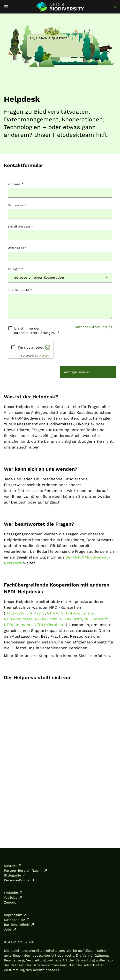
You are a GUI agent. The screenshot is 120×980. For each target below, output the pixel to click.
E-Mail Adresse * (20, 227)
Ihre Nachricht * (20, 290)
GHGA (53, 613)
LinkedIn (13, 893)
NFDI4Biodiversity (77, 613)
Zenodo (12, 902)
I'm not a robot (31, 347)
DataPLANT (16, 613)
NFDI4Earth (71, 619)
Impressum (15, 915)
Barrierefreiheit (19, 925)
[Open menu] (6, 7)
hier (89, 656)
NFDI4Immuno (18, 625)
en (114, 7)
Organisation (17, 248)
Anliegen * (15, 269)
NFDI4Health (96, 619)
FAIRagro (36, 613)
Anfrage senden (77, 372)
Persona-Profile (19, 880)
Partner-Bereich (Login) (26, 870)
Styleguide (15, 875)
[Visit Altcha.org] (48, 347)
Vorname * (16, 184)
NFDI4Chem (46, 619)
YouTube (13, 897)
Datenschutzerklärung (94, 327)
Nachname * (17, 205)
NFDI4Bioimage (18, 619)
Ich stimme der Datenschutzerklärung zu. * (36, 331)
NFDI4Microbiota (50, 625)
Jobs (10, 929)
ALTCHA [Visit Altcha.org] (45, 356)
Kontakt (13, 866)
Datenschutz (17, 920)
